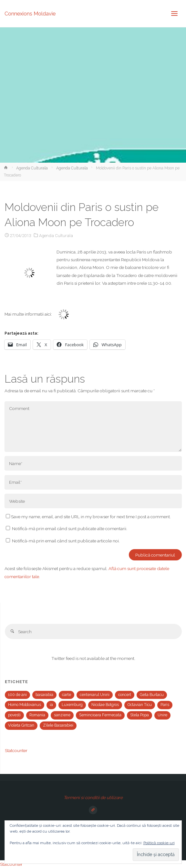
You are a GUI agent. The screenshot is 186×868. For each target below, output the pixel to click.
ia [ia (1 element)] (51, 705)
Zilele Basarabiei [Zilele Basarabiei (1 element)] (58, 725)
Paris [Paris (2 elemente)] (165, 705)
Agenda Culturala (32, 168)
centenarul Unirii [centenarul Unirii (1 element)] (95, 695)
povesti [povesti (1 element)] (14, 715)
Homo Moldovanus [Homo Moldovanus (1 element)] (25, 705)
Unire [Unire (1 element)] (162, 715)
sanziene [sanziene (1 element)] (62, 715)
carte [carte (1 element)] (67, 695)
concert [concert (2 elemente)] (125, 695)
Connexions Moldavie (30, 13)
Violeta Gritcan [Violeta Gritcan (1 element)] (21, 725)
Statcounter (16, 750)
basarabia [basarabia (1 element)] (44, 695)
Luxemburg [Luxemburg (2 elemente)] (72, 705)
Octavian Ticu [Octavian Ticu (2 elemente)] (140, 705)
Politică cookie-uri (159, 843)
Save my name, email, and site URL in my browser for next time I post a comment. (88, 517)
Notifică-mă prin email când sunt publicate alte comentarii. (70, 529)
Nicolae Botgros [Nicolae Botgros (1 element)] (105, 705)
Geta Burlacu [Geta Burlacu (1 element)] (152, 695)
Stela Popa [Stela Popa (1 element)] (139, 715)
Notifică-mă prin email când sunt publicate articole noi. (66, 541)
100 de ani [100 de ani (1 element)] (17, 695)
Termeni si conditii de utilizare (93, 797)
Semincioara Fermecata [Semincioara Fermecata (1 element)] (100, 715)
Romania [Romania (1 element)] (37, 715)
